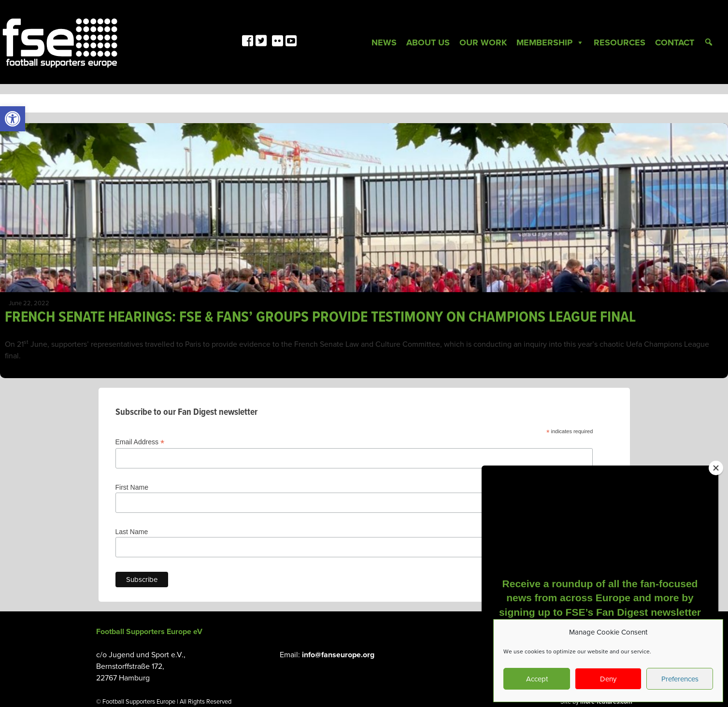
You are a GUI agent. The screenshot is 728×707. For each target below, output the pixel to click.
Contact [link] (675, 42)
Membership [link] (550, 42)
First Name (132, 487)
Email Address (140, 442)
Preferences (680, 679)
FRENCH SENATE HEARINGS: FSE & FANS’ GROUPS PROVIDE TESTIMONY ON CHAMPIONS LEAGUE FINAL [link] (320, 318)
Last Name (132, 532)
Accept (537, 679)
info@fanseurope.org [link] (338, 655)
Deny (608, 679)
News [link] (384, 42)
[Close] (716, 468)
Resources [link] (620, 42)
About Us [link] (428, 42)
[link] (13, 119)
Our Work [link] (483, 42)
